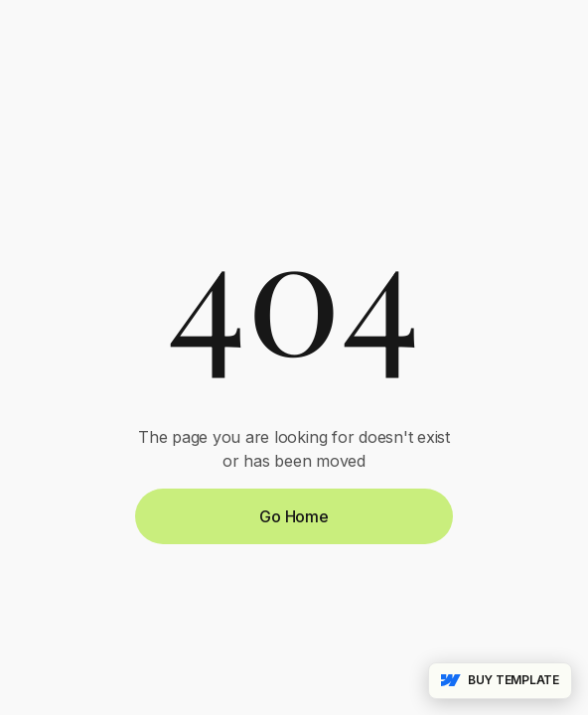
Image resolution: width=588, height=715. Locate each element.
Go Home (294, 516)
